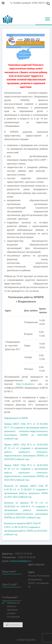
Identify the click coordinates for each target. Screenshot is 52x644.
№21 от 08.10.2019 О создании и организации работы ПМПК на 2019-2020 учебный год (26, 531)
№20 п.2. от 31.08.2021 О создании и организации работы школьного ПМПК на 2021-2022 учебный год (26, 493)
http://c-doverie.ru (25, 384)
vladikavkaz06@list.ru (20, 561)
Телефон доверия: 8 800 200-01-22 (30, 3)
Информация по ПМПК (16, 418)
